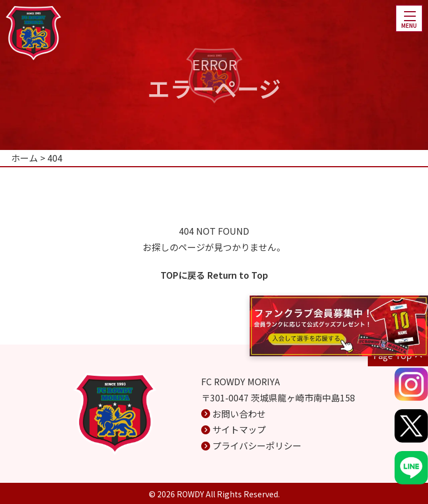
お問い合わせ (239, 414)
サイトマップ (239, 429)
